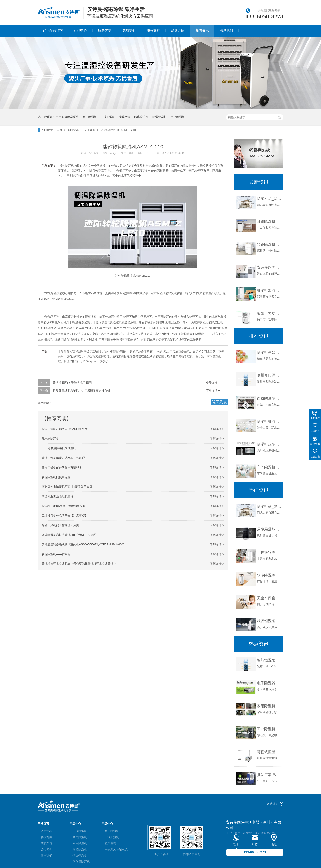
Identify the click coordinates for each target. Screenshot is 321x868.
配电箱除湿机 (50, 439)
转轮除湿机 (80, 849)
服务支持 (153, 30)
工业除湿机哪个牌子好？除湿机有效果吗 (269, 729)
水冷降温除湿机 (269, 575)
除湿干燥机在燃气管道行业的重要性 (65, 429)
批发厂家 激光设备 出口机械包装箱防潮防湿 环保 (269, 775)
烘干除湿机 (90, 117)
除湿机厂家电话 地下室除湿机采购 (64, 506)
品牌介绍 (178, 30)
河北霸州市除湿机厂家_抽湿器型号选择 (67, 487)
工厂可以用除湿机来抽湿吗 (59, 448)
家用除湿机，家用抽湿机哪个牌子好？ (269, 706)
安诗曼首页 (56, 30)
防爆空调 (125, 117)
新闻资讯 (202, 30)
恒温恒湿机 (80, 856)
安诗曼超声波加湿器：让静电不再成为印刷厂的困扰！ (269, 267)
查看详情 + (213, 383)
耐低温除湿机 (81, 862)
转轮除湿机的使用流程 (56, 477)
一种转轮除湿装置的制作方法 (269, 552)
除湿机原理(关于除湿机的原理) (72, 383)
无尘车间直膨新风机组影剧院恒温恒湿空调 (269, 598)
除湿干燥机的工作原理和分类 (60, 525)
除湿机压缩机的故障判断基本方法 (269, 444)
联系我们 (226, 30)
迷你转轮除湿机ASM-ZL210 (118, 130)
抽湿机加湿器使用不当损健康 (269, 290)
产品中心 (80, 30)
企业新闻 (90, 130)
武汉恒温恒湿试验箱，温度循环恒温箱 (269, 621)
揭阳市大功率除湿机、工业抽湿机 (269, 313)
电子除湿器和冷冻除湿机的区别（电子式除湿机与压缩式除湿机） (269, 683)
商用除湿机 (80, 837)
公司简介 (46, 849)
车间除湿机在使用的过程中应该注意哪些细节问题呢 (269, 467)
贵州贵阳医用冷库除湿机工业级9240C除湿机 (269, 375)
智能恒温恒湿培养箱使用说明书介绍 (269, 660)
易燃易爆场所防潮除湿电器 (269, 529)
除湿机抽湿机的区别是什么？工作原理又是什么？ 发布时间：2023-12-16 (269, 421)
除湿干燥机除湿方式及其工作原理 (63, 458)
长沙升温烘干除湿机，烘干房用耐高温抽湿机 (81, 390)
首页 (59, 130)
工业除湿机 (80, 831)
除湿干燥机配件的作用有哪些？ (62, 467)
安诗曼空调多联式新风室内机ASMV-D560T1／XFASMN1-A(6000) (84, 544)
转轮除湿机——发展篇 (56, 554)
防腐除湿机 (141, 117)
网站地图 (272, 804)
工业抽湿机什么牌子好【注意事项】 (65, 516)
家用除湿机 (80, 843)
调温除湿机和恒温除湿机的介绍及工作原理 (69, 535)
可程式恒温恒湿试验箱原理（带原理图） (269, 752)
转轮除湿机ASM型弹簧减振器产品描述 (269, 244)
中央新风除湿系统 (67, 117)
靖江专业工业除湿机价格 (58, 496)
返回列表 (219, 402)
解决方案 (105, 30)
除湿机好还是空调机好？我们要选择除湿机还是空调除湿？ (79, 564)
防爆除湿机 (159, 117)
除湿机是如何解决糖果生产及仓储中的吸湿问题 (269, 352)
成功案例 (129, 30)
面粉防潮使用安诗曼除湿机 (269, 398)
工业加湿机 (108, 117)
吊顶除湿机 (178, 117)
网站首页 (43, 824)
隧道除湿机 (266, 222)
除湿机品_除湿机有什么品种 (269, 199)
